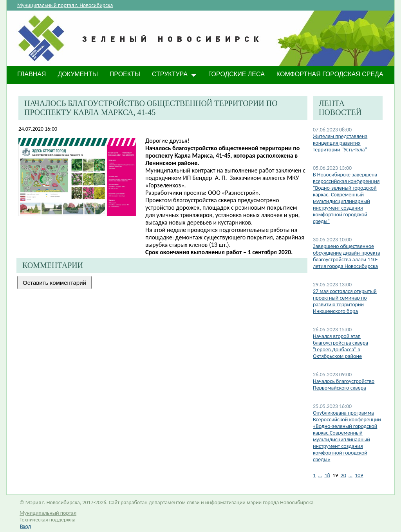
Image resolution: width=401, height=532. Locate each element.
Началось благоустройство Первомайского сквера (344, 385)
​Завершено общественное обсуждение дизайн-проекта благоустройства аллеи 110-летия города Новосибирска (347, 256)
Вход (25, 526)
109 (359, 475)
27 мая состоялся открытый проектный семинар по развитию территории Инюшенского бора (345, 301)
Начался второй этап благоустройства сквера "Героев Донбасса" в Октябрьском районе (340, 346)
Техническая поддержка (48, 520)
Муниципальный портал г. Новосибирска (65, 5)
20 (343, 475)
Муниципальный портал (48, 513)
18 (327, 475)
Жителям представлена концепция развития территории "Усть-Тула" (340, 143)
